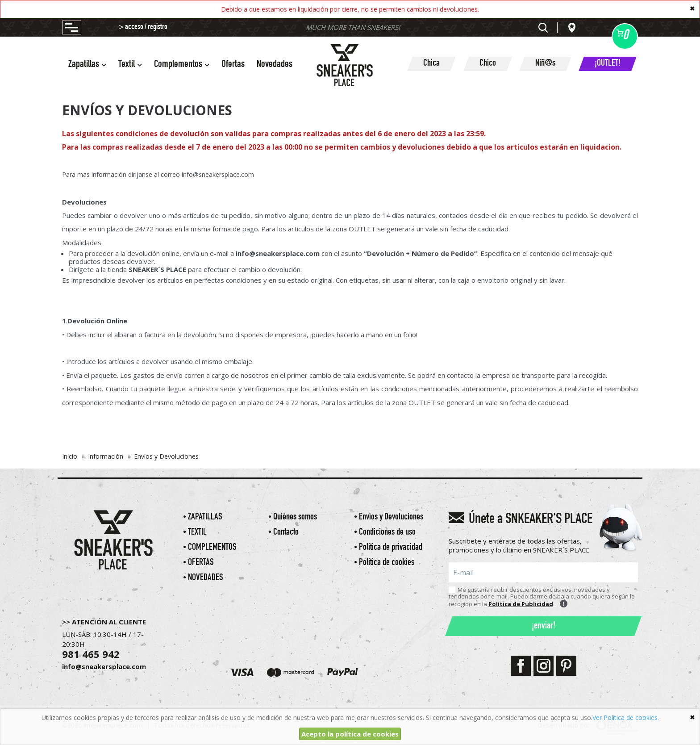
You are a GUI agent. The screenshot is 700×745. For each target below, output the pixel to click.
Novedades (275, 65)
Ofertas (233, 65)
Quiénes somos (295, 517)
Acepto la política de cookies (350, 734)
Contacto (286, 533)
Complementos (212, 548)
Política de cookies (387, 563)
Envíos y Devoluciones (391, 517)
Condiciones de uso (387, 533)
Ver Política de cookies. (626, 718)
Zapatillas (205, 517)
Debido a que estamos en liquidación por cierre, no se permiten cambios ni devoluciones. (350, 9)
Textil (197, 533)
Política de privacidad (391, 548)
